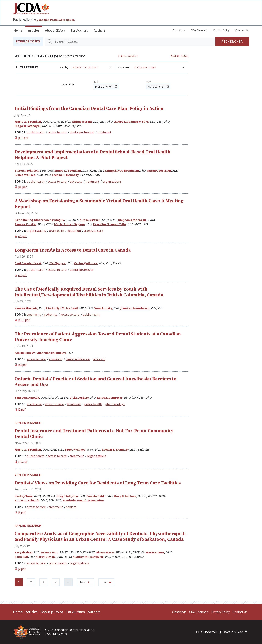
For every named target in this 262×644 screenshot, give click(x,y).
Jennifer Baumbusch (135, 308)
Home (18, 30)
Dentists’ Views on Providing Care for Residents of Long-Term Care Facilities (98, 483)
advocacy (76, 181)
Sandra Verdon (25, 224)
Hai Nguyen (58, 263)
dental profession (82, 132)
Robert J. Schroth (27, 500)
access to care (57, 132)
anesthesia (34, 404)
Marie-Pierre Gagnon (69, 224)
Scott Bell (21, 557)
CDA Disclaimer (207, 632)
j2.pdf (22, 569)
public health (36, 132)
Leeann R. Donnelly (65, 175)
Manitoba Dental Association (83, 500)
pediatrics (50, 315)
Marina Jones (155, 552)
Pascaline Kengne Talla (109, 224)
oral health (57, 231)
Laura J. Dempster (110, 397)
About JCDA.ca (55, 30)
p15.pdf (23, 138)
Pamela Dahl (95, 496)
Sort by (64, 67)
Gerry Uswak (46, 557)
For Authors (79, 30)
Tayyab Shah (24, 552)
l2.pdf (22, 410)
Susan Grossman (159, 170)
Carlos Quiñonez (86, 263)
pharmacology (115, 404)
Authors (100, 30)
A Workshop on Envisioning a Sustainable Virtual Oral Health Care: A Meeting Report (99, 204)
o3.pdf (22, 275)
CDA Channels (199, 30)
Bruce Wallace (25, 175)
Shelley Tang (24, 496)
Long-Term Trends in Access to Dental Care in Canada (73, 250)
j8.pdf (22, 512)
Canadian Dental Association (56, 20)
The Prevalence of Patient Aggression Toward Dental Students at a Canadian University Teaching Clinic (98, 337)
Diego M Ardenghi (28, 126)
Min (97, 82)
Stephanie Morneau (132, 220)
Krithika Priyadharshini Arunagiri (39, 220)
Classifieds (179, 30)
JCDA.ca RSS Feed (232, 632)
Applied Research (28, 423)
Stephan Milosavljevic (88, 557)
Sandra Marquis (26, 308)
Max (149, 82)
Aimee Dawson (90, 220)
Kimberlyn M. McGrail (62, 308)
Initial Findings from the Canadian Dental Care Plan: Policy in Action (89, 108)
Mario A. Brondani (28, 121)
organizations (112, 181)
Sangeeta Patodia (27, 397)
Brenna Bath (50, 552)
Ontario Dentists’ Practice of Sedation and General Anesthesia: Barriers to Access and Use (96, 382)
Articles (34, 30)
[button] (28, 41)
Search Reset (180, 56)
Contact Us (242, 30)
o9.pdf (22, 236)
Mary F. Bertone (125, 496)
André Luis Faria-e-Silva (131, 121)
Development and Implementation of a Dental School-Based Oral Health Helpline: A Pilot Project (93, 155)
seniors (71, 507)
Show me (124, 67)
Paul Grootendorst (28, 263)
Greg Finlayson (67, 496)
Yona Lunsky (103, 308)
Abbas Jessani (82, 121)
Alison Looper (25, 353)
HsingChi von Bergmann (122, 170)
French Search (128, 56)
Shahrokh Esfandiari (51, 353)
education (74, 231)
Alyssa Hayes (105, 552)
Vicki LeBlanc (79, 397)
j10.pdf (23, 462)
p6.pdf (22, 187)
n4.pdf (22, 365)
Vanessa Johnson (27, 170)
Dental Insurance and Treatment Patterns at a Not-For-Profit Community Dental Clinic (94, 433)
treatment (104, 132)
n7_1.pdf (24, 320)
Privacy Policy (221, 30)
